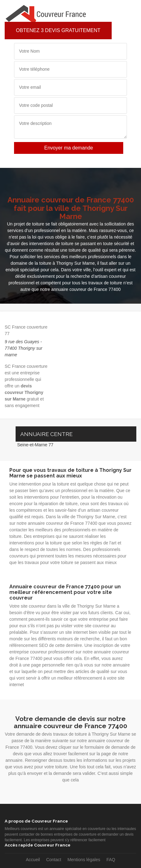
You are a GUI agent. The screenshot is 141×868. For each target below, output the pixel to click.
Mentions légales (84, 860)
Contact (54, 860)
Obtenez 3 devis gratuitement (58, 30)
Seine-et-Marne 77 (35, 445)
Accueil (33, 860)
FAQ (111, 860)
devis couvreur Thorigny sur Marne (24, 392)
